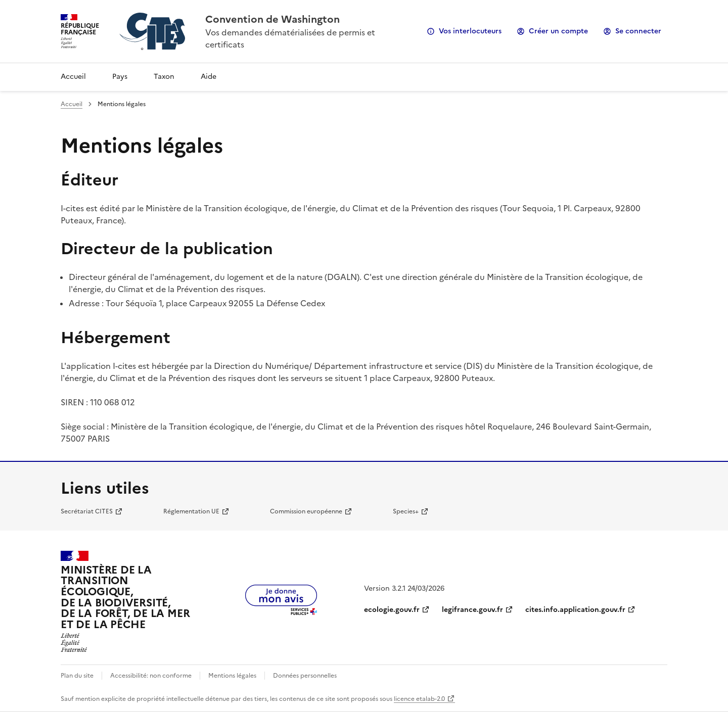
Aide (209, 77)
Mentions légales (232, 676)
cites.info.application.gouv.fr (575, 610)
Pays (120, 77)
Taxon (164, 77)
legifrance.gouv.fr (472, 610)
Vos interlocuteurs (470, 31)
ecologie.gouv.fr (392, 610)
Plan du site (77, 676)
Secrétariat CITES (87, 511)
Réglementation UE (191, 511)
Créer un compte (558, 31)
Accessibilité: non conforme (151, 676)
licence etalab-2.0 (419, 699)
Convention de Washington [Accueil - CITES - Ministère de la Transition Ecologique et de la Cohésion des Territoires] (272, 19)
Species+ (406, 511)
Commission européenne (306, 511)
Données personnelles (305, 676)
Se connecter (638, 31)
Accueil (73, 77)
